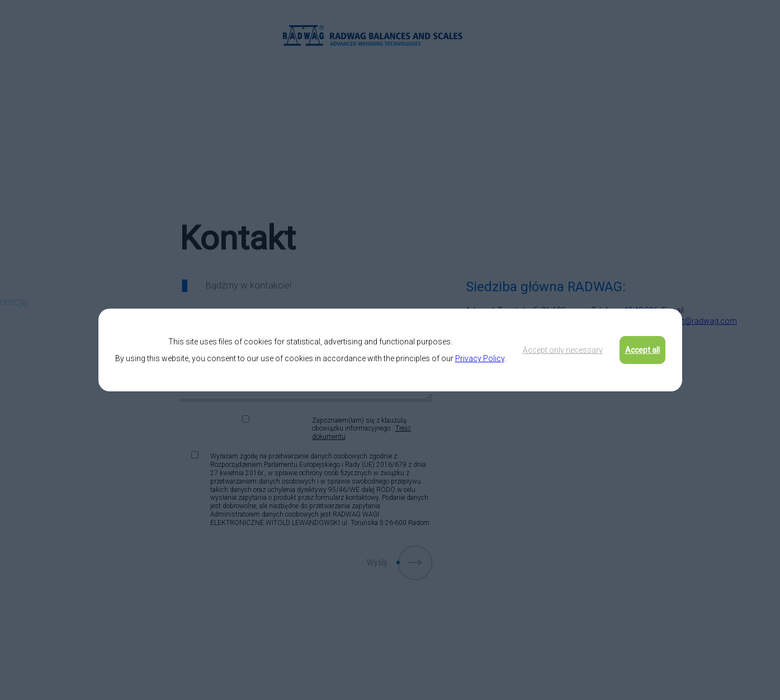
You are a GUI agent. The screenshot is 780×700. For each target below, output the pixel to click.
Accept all (642, 350)
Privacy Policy (480, 358)
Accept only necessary (563, 350)
